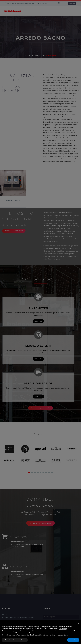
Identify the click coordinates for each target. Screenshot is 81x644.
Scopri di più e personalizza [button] (15, 640)
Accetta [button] (73, 640)
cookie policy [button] (63, 629)
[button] (78, 623)
